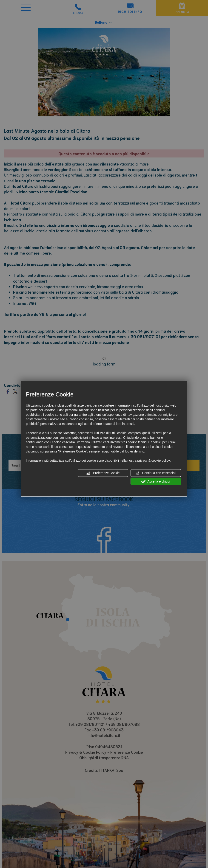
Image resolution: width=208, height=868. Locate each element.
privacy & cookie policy (154, 461)
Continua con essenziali (156, 473)
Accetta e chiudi (156, 481)
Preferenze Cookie (103, 473)
